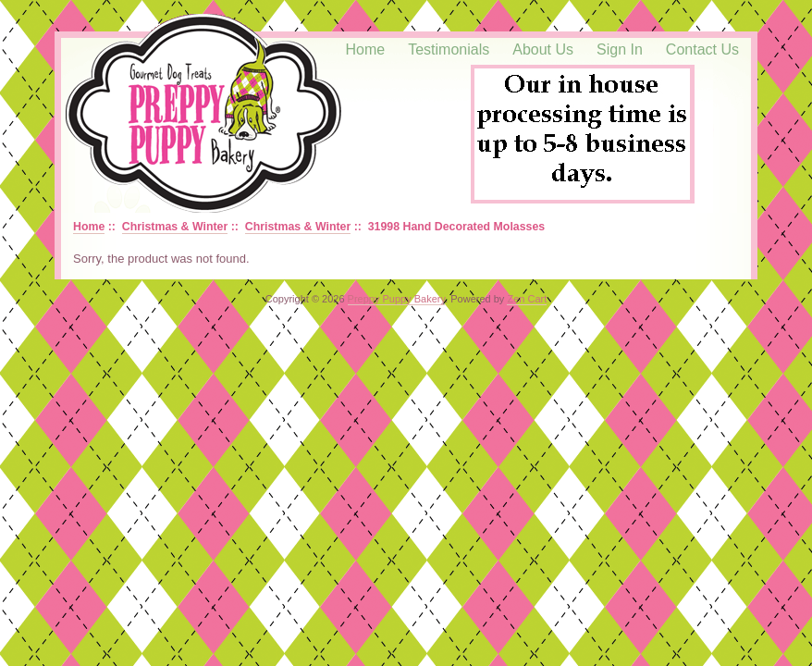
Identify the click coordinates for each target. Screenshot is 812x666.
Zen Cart (527, 299)
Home (366, 49)
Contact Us (702, 49)
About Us (543, 49)
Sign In (620, 49)
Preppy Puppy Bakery (397, 299)
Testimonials (449, 49)
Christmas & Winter (175, 227)
